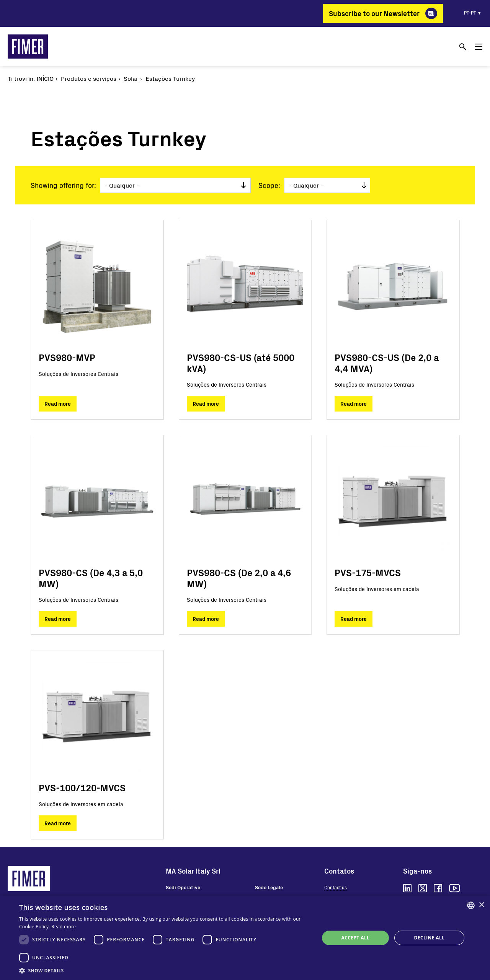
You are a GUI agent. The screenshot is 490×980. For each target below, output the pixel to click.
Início (45, 78)
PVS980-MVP (67, 357)
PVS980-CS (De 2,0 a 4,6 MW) (239, 578)
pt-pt (470, 13)
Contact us (336, 887)
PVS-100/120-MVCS (82, 788)
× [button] (481, 905)
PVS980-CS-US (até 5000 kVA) (241, 363)
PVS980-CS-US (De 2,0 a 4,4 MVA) (387, 363)
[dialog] (245, 938)
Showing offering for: (63, 185)
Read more (58, 404)
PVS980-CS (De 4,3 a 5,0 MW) (91, 578)
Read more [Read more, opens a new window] (64, 927)
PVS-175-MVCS (368, 572)
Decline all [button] (430, 938)
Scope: (269, 185)
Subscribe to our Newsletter (374, 13)
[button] (165, 970)
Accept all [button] (356, 938)
